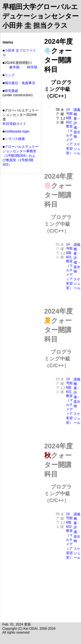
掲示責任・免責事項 (20, 83)
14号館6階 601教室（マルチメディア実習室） (69, 266)
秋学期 (32, 67)
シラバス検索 (15, 139)
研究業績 (11, 91)
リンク (10, 75)
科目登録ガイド (14, 124)
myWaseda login (17, 131)
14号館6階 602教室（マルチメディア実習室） (69, 131)
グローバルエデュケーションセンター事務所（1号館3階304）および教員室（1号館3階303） (21, 156)
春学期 (14, 67)
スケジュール (77, 149)
